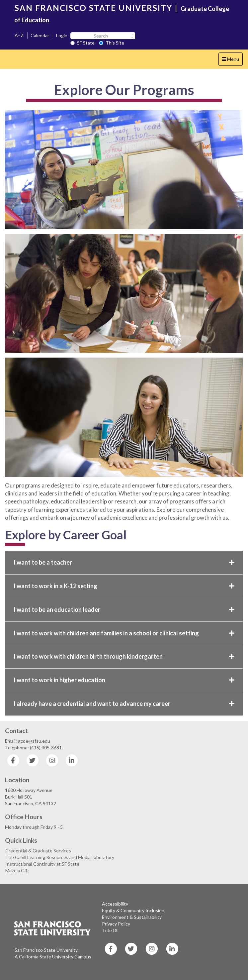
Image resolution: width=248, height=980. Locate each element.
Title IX (110, 930)
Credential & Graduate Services (38, 851)
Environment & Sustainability (132, 917)
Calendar (40, 35)
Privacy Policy (116, 924)
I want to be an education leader (124, 609)
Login (62, 35)
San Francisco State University (46, 950)
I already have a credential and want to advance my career (124, 704)
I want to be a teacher (124, 562)
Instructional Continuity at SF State (42, 864)
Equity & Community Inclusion (133, 910)
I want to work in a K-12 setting (124, 586)
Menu (232, 61)
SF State (83, 43)
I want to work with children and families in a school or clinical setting (124, 633)
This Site (112, 43)
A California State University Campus (53, 957)
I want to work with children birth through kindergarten (124, 656)
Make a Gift (17, 871)
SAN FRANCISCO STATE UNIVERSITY (93, 8)
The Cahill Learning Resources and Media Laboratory (60, 857)
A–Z (19, 35)
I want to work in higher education (124, 680)
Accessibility (115, 904)
